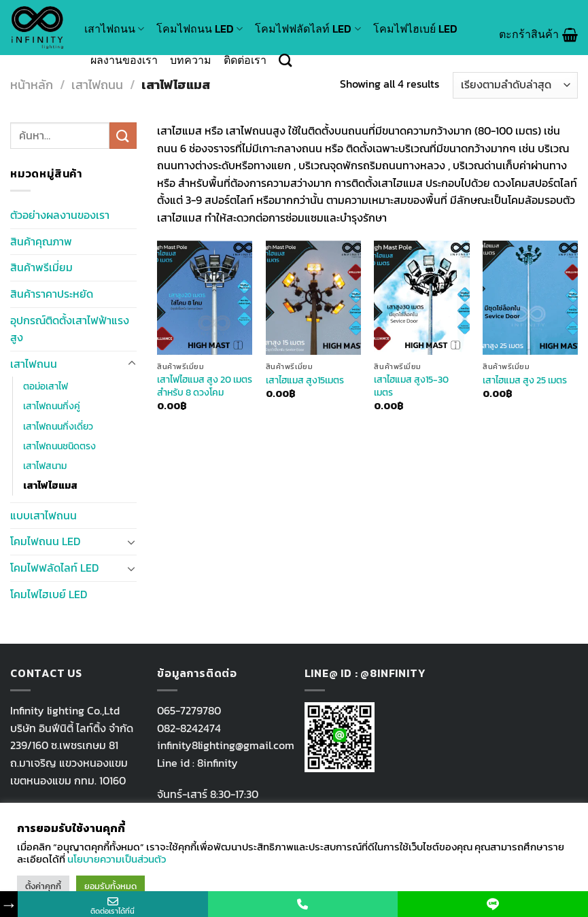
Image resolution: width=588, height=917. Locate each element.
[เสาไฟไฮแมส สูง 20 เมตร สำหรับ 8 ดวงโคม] (205, 298)
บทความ (191, 60)
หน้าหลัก (32, 85)
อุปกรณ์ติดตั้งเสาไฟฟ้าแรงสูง (70, 329)
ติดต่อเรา (245, 60)
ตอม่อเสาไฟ (46, 386)
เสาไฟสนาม (45, 466)
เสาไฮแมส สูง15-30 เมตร (411, 386)
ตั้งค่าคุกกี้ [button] (43, 886)
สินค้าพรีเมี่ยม (41, 267)
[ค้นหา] (285, 60)
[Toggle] (132, 364)
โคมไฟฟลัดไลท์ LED (308, 29)
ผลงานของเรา (124, 60)
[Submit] (123, 136)
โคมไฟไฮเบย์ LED (415, 29)
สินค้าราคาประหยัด (52, 294)
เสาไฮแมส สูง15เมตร (305, 380)
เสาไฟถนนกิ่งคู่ (52, 406)
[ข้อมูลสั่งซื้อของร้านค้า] (515, 85)
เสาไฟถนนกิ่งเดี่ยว (58, 426)
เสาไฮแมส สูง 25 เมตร (525, 380)
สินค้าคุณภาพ (41, 241)
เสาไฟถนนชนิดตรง (59, 446)
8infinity (218, 763)
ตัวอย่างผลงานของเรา (60, 215)
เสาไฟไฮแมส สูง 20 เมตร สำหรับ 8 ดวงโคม (205, 386)
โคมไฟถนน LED (200, 29)
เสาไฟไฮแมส (50, 485)
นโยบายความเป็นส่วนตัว (117, 859)
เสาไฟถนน (114, 29)
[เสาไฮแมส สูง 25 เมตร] (530, 298)
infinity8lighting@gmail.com (226, 745)
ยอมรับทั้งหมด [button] (110, 886)
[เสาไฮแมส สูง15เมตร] (313, 298)
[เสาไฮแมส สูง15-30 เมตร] (421, 298)
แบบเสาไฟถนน (44, 515)
